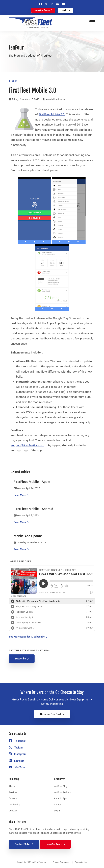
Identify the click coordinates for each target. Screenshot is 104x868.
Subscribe (20, 659)
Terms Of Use (81, 862)
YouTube (17, 767)
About (12, 786)
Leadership (15, 805)
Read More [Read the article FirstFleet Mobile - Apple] (20, 495)
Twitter (16, 748)
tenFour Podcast (63, 792)
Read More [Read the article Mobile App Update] (20, 549)
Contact (13, 811)
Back (14, 81)
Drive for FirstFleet (51, 714)
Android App (60, 798)
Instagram (18, 754)
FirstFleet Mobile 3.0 (52, 114)
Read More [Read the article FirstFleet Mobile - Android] (20, 522)
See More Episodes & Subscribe (27, 637)
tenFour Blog (61, 786)
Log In (64, 10)
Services (13, 792)
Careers (13, 798)
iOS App (58, 805)
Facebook (17, 741)
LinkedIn (17, 761)
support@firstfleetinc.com (27, 445)
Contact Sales (23, 844)
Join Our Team (42, 10)
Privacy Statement (61, 862)
